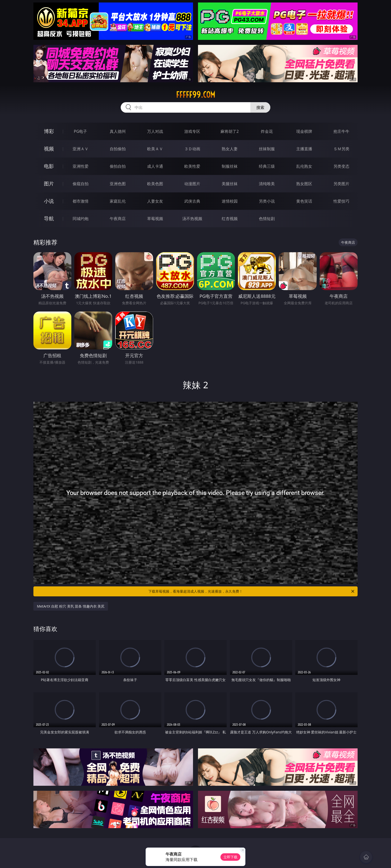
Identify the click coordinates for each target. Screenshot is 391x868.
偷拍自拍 (118, 166)
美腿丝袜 (230, 184)
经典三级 (267, 166)
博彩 (49, 131)
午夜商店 (118, 219)
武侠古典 (192, 201)
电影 (49, 166)
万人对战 (155, 131)
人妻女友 (155, 201)
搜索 (260, 107)
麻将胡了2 (230, 131)
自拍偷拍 (118, 149)
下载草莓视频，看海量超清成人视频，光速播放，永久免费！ (252, 591)
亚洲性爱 (81, 166)
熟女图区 (304, 184)
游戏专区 (192, 131)
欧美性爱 (192, 166)
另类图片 (341, 184)
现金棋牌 (304, 131)
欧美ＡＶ (155, 149)
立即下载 (230, 857)
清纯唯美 (267, 184)
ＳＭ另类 (341, 149)
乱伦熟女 (304, 166)
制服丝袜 (230, 166)
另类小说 (267, 201)
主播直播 (304, 149)
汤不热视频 (192, 219)
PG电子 (80, 131)
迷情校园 (230, 201)
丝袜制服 (267, 149)
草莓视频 (155, 219)
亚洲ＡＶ (81, 149)
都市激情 (81, 201)
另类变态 (341, 166)
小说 (49, 201)
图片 (49, 184)
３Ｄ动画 (192, 149)
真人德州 (118, 131)
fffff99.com (196, 95)
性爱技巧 (341, 201)
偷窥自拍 (81, 184)
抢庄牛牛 (341, 131)
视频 (49, 149)
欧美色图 (155, 184)
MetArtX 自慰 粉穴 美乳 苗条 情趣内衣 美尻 (71, 606)
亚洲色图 (118, 184)
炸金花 (267, 131)
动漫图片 (192, 184)
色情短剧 (267, 219)
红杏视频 (230, 219)
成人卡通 (155, 166)
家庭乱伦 (118, 201)
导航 (49, 218)
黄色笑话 (304, 201)
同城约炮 (81, 219)
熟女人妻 (230, 149)
